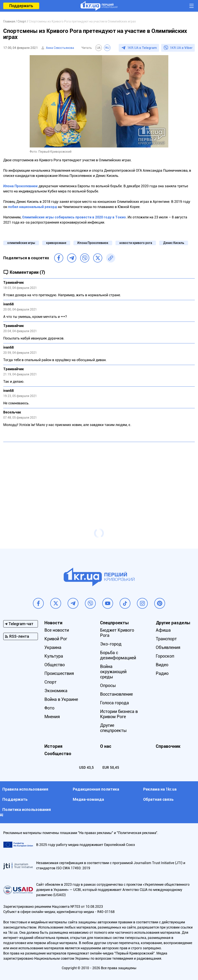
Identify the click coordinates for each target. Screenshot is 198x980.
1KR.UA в (142, 48)
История (53, 746)
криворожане (56, 243)
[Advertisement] (99, 477)
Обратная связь (158, 799)
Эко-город (111, 644)
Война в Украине (61, 699)
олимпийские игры (21, 243)
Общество (55, 665)
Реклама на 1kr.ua (160, 789)
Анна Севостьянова (60, 48)
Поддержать (21, 6)
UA (99, 48)
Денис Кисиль (174, 243)
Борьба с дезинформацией (118, 655)
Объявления (168, 647)
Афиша (163, 630)
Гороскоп (165, 656)
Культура (54, 656)
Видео (162, 665)
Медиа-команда (88, 799)
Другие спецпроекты (113, 728)
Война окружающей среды (113, 672)
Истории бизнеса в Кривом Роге (119, 714)
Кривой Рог (56, 639)
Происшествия (59, 673)
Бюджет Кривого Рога (117, 633)
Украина (53, 647)
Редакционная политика (96, 789)
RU (107, 48)
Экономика (56, 691)
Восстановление (116, 694)
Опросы (108, 685)
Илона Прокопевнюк (20, 186)
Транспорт (166, 639)
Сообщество (58, 754)
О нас (106, 746)
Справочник (168, 746)
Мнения (52, 717)
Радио (162, 673)
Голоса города (114, 703)
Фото (49, 708)
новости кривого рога (136, 243)
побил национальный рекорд (32, 207)
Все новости (57, 630)
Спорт (50, 682)
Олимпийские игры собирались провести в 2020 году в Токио (74, 217)
